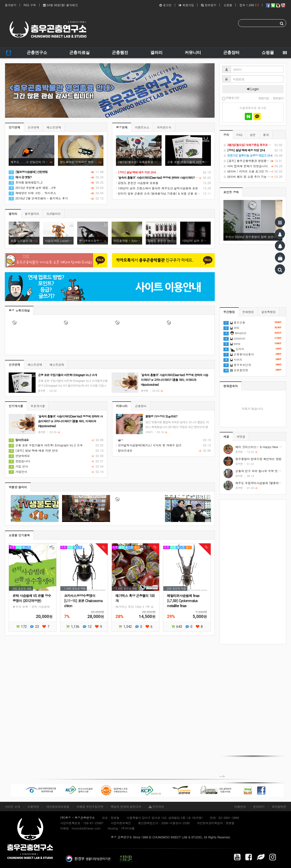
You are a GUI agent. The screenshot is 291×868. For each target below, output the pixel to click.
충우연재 (122, 127)
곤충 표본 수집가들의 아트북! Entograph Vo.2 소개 (46, 445)
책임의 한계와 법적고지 (126, 807)
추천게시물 (38, 406)
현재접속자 (231, 386)
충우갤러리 (32, 214)
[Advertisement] (253, 572)
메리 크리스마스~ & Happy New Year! (261, 447)
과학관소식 (164, 127)
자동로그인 (231, 98)
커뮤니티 (193, 52)
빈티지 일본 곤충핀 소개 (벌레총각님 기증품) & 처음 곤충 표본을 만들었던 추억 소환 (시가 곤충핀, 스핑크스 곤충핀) (193, 193)
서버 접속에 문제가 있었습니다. (253, 166)
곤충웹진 (120, 52)
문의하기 (259, 807)
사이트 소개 (13, 807)
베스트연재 (54, 127)
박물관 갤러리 (18, 487)
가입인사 (18, 472)
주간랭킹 (229, 312)
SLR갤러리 (54, 214)
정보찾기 (209, 5)
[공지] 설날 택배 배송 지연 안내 (33, 450)
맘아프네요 (124, 450)
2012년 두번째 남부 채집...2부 (32, 188)
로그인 (165, 5)
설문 (253, 135)
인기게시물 (16, 406)
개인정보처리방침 (58, 807)
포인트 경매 (231, 192)
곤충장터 (231, 52)
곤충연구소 (37, 52)
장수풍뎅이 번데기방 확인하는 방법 (259, 459)
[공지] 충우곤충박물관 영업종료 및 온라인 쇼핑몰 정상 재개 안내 (253, 161)
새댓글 (241, 436)
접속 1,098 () (249, 5)
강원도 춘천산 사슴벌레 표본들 (137, 183)
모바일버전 (279, 807)
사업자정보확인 (121, 823)
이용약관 (33, 807)
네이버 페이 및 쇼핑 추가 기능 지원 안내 (253, 177)
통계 (266, 135)
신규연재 (33, 127)
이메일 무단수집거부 (90, 807)
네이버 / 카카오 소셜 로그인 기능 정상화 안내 (253, 171)
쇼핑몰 (228, 5)
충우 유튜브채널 (19, 310)
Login (253, 89)
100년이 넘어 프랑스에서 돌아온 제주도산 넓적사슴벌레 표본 (157, 188)
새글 (226, 436)
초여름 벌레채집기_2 (26, 182)
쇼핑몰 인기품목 (19, 535)
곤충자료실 (79, 52)
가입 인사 (18, 466)
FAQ (240, 135)
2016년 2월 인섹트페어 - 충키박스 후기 (38, 198)
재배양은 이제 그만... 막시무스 (32, 193)
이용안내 (240, 807)
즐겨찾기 (11, 5)
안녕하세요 (19, 456)
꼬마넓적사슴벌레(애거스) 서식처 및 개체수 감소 (149, 445)
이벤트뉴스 (142, 127)
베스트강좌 (57, 364)
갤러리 (156, 52)
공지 (226, 135)
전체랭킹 (248, 312)
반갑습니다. (20, 461)
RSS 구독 (30, 5)
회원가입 (186, 5)
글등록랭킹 (269, 312)
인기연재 (14, 127)
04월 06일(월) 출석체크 (60, 5)
